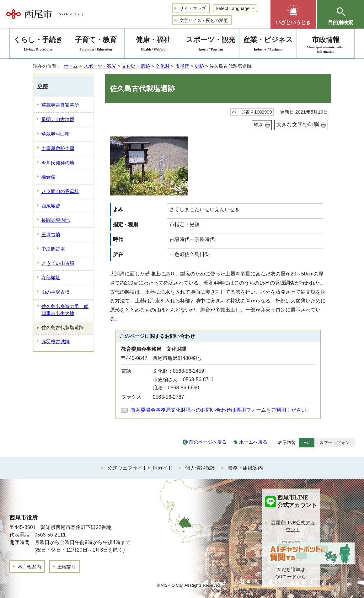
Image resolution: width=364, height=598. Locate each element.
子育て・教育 (96, 45)
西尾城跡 (51, 206)
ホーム (71, 66)
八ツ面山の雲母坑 (60, 191)
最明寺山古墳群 (58, 119)
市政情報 (326, 45)
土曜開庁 (67, 567)
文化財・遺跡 (136, 66)
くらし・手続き (38, 45)
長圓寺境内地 (56, 220)
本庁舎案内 (29, 567)
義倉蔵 (48, 177)
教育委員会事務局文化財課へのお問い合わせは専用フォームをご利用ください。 (221, 410)
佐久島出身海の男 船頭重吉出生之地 (65, 310)
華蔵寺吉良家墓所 (60, 105)
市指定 (182, 66)
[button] (293, 14)
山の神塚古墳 (56, 292)
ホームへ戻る (253, 442)
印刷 (258, 125)
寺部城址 (51, 278)
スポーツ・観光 (100, 66)
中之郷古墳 (53, 249)
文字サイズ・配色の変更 (204, 20)
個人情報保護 (200, 468)
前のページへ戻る (208, 442)
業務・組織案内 (245, 468)
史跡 (199, 66)
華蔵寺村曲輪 (56, 134)
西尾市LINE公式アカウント (293, 526)
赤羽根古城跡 (56, 342)
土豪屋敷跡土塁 (58, 148)
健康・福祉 (153, 45)
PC (307, 442)
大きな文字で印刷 (297, 125)
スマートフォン (335, 442)
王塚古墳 (51, 235)
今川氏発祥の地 (58, 163)
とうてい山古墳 (58, 263)
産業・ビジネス (268, 45)
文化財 (162, 66)
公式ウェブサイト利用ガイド (140, 468)
